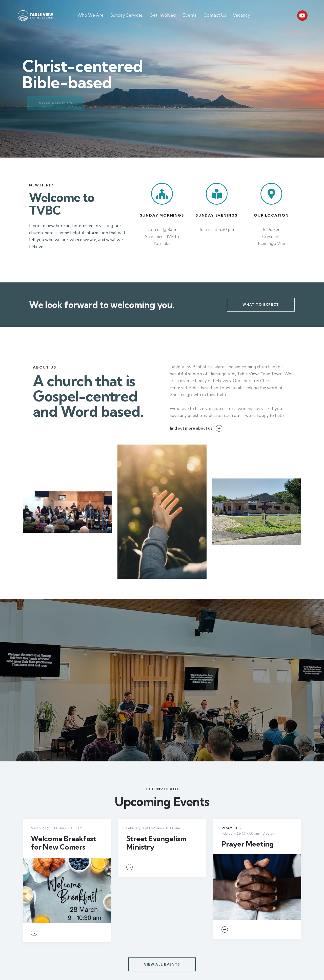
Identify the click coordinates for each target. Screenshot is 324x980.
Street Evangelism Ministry (156, 843)
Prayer (229, 828)
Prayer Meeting (248, 844)
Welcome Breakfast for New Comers (64, 843)
